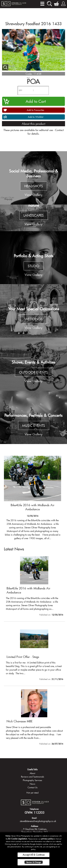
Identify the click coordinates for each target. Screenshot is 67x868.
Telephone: (34, 809)
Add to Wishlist (36, 117)
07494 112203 (34, 813)
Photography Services (32, 780)
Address (34, 826)
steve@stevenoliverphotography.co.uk (38, 821)
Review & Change (34, 862)
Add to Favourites (35, 110)
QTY (21, 90)
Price (28, 78)
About (32, 773)
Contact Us (33, 787)
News (32, 784)
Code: (29, 74)
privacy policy (47, 839)
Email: (34, 818)
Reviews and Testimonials (33, 777)
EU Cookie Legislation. (18, 839)
